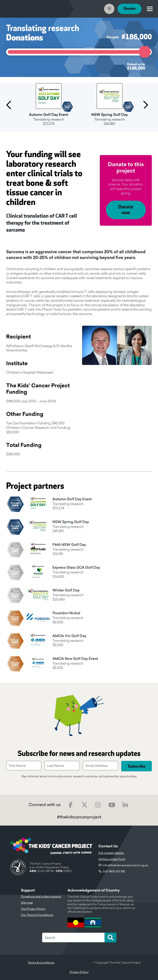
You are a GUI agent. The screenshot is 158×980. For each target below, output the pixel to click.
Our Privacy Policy (33, 909)
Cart (109, 9)
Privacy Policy (79, 972)
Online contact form (112, 859)
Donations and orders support (41, 896)
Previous (11, 104)
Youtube (112, 805)
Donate (130, 9)
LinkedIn (125, 805)
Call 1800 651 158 (114, 871)
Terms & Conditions (41, 963)
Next (147, 104)
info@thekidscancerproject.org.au (125, 865)
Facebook (71, 805)
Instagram (98, 805)
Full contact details (111, 853)
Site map (27, 903)
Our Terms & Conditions (37, 915)
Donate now (126, 210)
